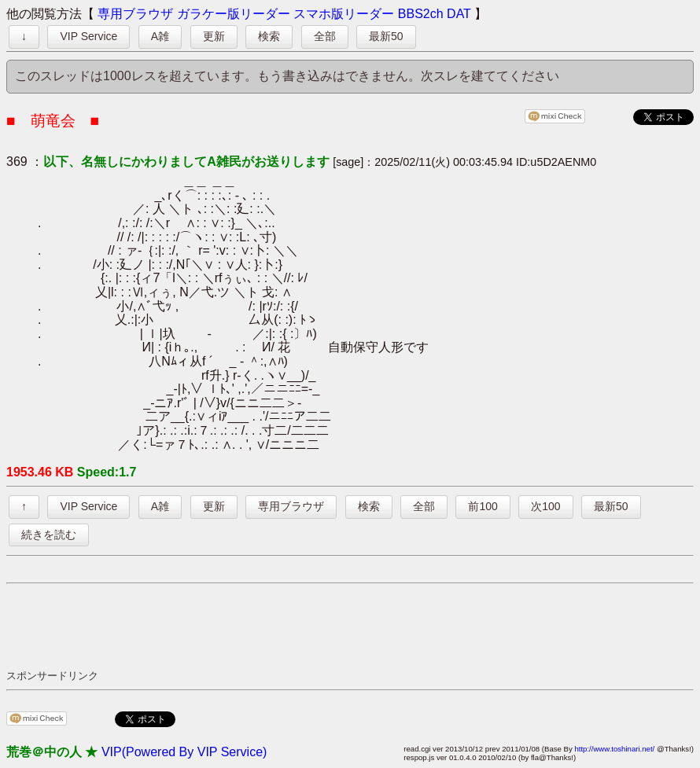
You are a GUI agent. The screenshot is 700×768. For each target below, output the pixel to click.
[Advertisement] (293, 626)
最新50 (386, 36)
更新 (214, 36)
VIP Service (88, 36)
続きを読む (49, 535)
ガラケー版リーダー (234, 14)
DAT (459, 14)
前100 (483, 506)
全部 (325, 36)
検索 (269, 36)
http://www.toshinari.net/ (614, 749)
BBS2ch (421, 14)
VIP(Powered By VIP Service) (184, 752)
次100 (545, 506)
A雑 (160, 36)
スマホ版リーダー (344, 14)
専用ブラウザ (135, 14)
